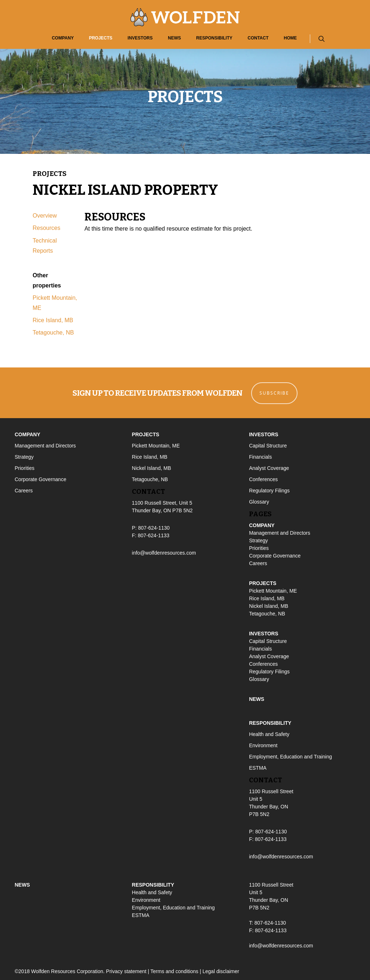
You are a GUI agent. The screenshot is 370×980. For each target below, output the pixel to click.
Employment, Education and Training (290, 756)
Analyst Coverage (269, 467)
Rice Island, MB (53, 320)
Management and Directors (45, 445)
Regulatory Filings (269, 490)
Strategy (24, 456)
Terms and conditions (174, 971)
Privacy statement (126, 971)
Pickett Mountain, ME (156, 445)
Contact (258, 38)
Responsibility (214, 38)
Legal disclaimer (221, 971)
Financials (260, 456)
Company (63, 38)
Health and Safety (269, 733)
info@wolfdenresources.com (164, 552)
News (174, 38)
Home (290, 38)
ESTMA (258, 767)
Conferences (263, 479)
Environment (263, 744)
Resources (46, 228)
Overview (45, 216)
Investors (140, 38)
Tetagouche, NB (53, 333)
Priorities (25, 467)
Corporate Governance (41, 479)
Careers (24, 490)
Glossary (259, 501)
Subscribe (275, 392)
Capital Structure (268, 445)
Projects (101, 38)
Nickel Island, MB (151, 467)
